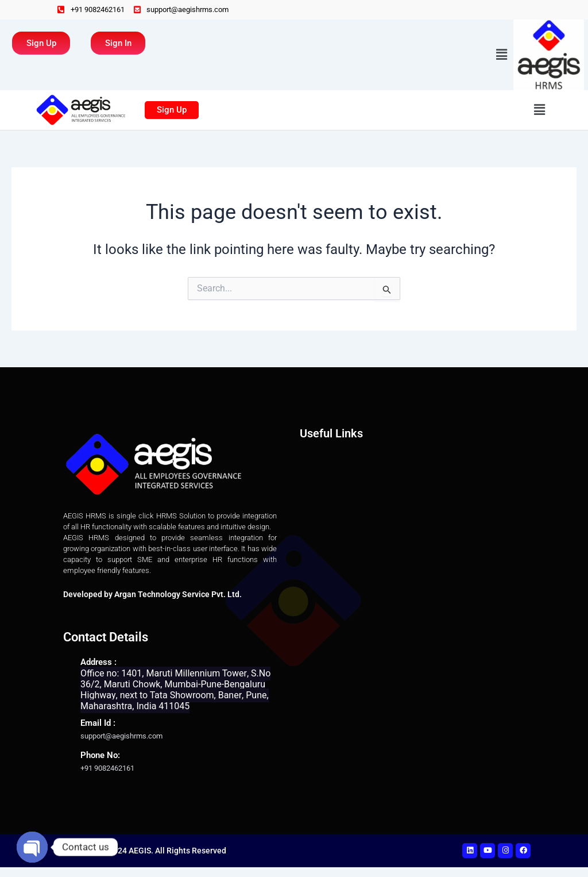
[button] (502, 55)
